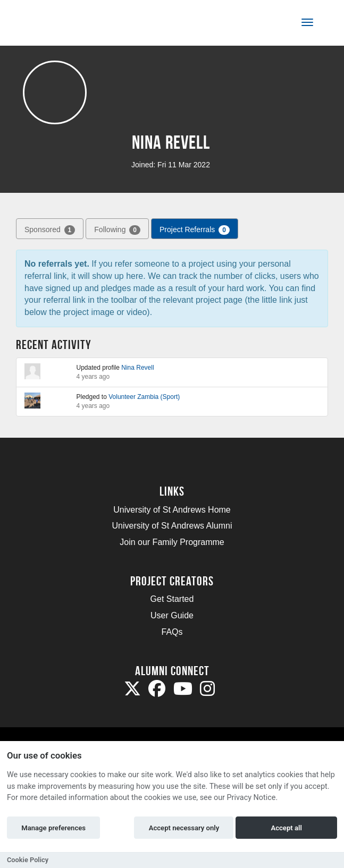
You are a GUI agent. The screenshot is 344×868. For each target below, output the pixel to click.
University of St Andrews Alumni (172, 526)
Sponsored (50, 230)
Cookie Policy (28, 860)
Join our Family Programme (172, 542)
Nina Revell (137, 368)
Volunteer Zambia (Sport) (144, 397)
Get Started (172, 599)
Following (117, 230)
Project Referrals (195, 230)
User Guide (172, 615)
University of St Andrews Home (172, 510)
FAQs (172, 632)
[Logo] (60, 25)
